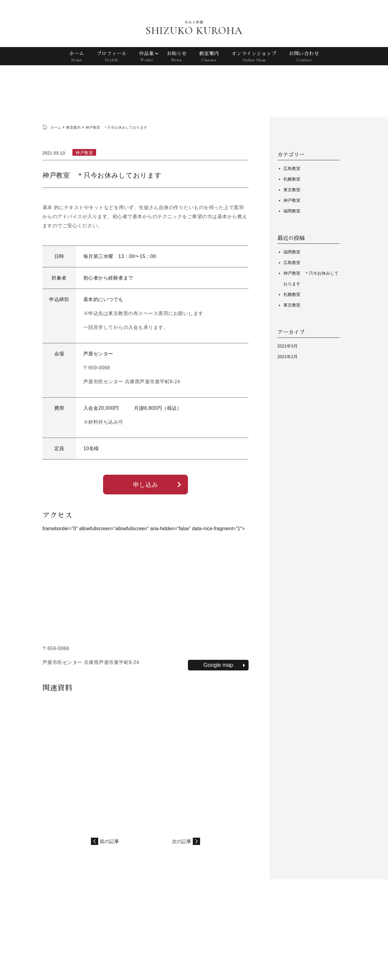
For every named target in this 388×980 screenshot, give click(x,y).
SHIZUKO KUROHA (194, 31)
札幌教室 (292, 179)
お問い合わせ (304, 57)
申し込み (157, 485)
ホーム (77, 57)
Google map (224, 665)
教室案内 (209, 57)
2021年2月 (288, 357)
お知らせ (176, 57)
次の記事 (182, 841)
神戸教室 (292, 200)
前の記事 (109, 841)
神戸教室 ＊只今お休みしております (311, 278)
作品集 (147, 57)
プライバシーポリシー (322, 911)
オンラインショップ (254, 57)
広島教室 (292, 168)
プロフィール (111, 57)
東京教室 (292, 190)
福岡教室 (292, 211)
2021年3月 (288, 346)
